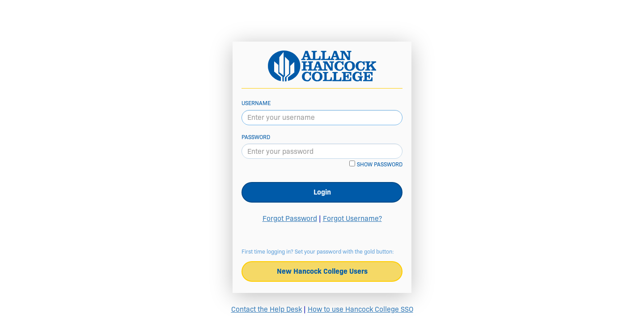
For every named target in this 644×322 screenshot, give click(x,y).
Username (256, 103)
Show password (380, 164)
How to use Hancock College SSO (360, 309)
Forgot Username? (352, 218)
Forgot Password (290, 218)
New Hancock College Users (322, 271)
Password (256, 137)
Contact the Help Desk (267, 309)
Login (322, 192)
